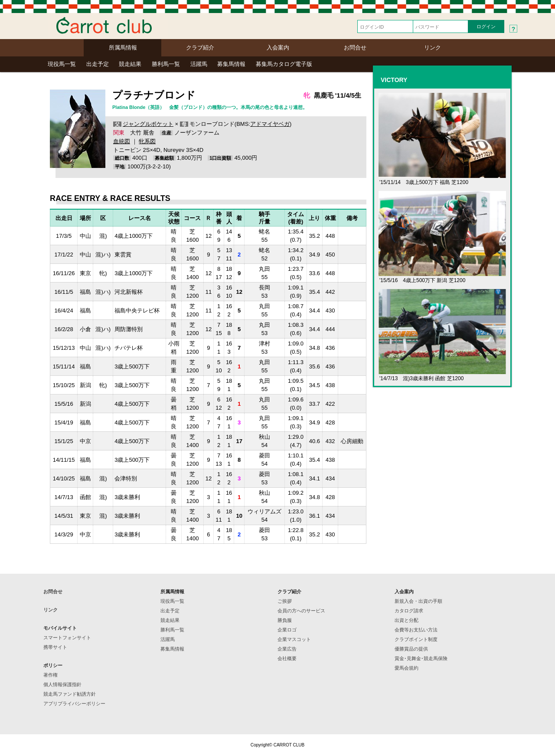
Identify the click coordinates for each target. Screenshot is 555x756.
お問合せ (355, 48)
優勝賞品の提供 (411, 649)
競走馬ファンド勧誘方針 (70, 694)
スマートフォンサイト (67, 638)
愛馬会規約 (406, 668)
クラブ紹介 (200, 48)
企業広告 (287, 649)
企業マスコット (294, 639)
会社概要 (287, 658)
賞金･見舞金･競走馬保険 (421, 658)
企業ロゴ (287, 630)
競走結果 (130, 64)
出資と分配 (406, 620)
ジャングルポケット (148, 124)
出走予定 (98, 64)
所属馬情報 (123, 48)
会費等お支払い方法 (416, 630)
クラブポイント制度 (416, 639)
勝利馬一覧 (166, 64)
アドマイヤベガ (270, 124)
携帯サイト (55, 647)
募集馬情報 (231, 64)
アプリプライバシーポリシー (74, 703)
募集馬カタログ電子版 (284, 64)
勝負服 (285, 620)
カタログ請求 (409, 611)
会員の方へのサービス (301, 611)
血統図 (122, 141)
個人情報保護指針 (62, 684)
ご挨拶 (285, 601)
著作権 (51, 675)
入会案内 (278, 48)
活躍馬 (199, 64)
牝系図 (147, 141)
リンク (433, 48)
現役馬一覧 (62, 64)
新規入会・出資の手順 (418, 601)
